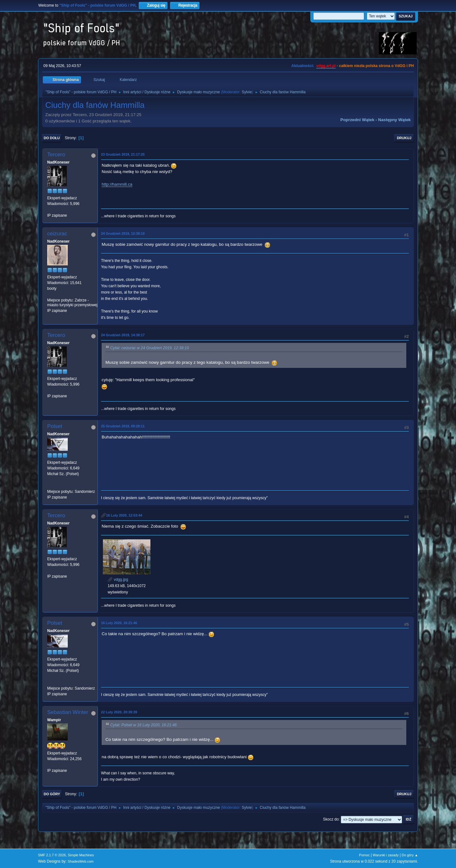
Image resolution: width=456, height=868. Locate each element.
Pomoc (364, 855)
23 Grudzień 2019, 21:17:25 (123, 154)
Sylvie (247, 92)
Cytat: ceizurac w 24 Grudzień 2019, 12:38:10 (149, 348)
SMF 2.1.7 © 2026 (52, 855)
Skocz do (331, 819)
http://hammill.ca (117, 184)
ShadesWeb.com (81, 861)
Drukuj (404, 138)
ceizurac (57, 234)
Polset (55, 426)
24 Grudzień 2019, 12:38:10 (123, 233)
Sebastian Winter (68, 712)
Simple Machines (81, 855)
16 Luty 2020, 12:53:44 (124, 515)
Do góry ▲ (410, 855)
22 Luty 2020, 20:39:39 (119, 712)
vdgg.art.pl (326, 66)
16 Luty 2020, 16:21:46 (119, 623)
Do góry (52, 794)
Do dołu (52, 138)
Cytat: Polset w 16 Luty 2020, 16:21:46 (143, 725)
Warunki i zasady (386, 855)
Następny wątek (394, 120)
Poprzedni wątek (357, 120)
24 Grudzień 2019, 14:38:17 (123, 335)
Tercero (56, 155)
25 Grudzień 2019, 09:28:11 (123, 426)
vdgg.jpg (118, 580)
